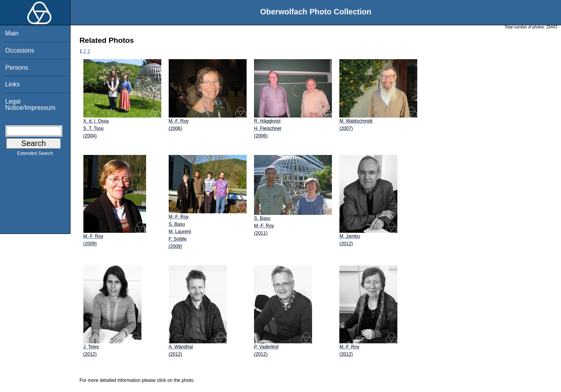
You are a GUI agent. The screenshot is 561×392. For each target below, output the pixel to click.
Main (12, 33)
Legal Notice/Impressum (30, 105)
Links (12, 84)
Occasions (20, 50)
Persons (17, 68)
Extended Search (35, 155)
